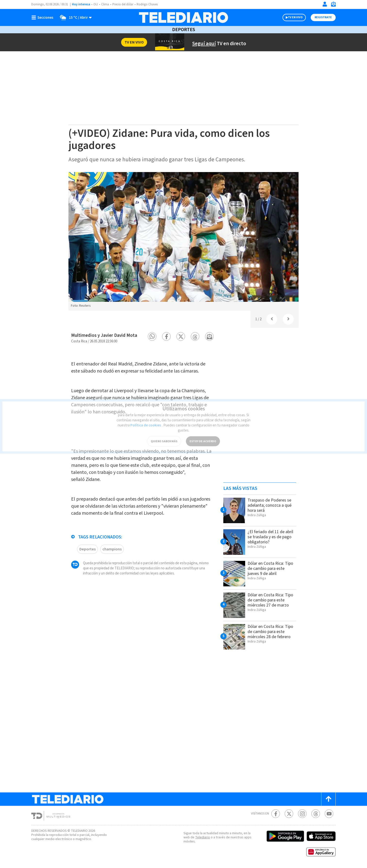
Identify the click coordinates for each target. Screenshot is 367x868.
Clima (105, 4)
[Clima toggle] (75, 17)
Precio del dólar (124, 4)
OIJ (96, 4)
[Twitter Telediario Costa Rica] (289, 814)
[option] (183, 241)
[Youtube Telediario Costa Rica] (329, 814)
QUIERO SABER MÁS (164, 434)
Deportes (183, 30)
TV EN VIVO (291, 17)
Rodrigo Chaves (150, 4)
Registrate (323, 17)
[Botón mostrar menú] (43, 17)
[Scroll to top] (328, 799)
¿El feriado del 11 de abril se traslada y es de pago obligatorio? (271, 537)
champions (111, 554)
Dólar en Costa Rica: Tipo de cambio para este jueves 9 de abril (268, 568)
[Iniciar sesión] (325, 4)
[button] (152, 336)
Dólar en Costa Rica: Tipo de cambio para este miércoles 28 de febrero (268, 634)
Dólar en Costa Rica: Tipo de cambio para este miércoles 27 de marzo (268, 603)
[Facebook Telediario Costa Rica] (276, 814)
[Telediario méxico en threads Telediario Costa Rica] (316, 814)
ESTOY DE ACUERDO (203, 434)
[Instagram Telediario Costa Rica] (302, 814)
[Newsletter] (333, 5)
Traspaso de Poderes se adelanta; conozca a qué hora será (271, 505)
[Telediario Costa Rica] (183, 17)
